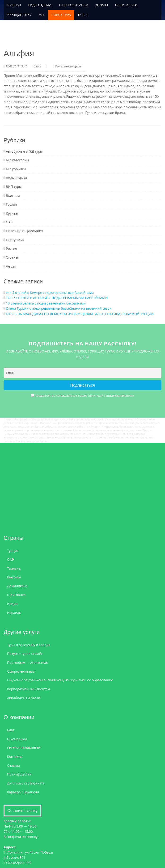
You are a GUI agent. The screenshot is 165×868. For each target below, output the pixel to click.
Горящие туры (19, 15)
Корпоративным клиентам (29, 689)
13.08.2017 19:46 (16, 66)
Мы (41, 15)
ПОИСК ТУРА (61, 15)
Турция (13, 551)
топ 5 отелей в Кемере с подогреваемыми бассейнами (50, 293)
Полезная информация (25, 231)
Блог (11, 730)
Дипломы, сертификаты (26, 783)
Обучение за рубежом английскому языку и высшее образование (60, 680)
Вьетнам (13, 196)
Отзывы (13, 765)
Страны (12, 257)
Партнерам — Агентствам (28, 663)
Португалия (15, 240)
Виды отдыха (40, 5)
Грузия (11, 204)
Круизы (102, 5)
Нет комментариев (68, 66)
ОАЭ (9, 222)
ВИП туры (14, 187)
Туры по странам (73, 5)
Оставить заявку (22, 811)
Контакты (15, 756)
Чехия (11, 266)
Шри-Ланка (16, 595)
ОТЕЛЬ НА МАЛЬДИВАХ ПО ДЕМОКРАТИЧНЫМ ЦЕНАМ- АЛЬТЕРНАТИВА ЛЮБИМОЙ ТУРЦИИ (80, 314)
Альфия (19, 53)
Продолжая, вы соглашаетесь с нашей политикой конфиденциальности (85, 396)
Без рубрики (16, 169)
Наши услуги (126, 5)
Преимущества (19, 774)
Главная (14, 5)
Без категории (17, 160)
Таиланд (14, 568)
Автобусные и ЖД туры (24, 151)
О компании (17, 739)
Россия (11, 249)
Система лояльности (24, 748)
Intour (38, 66)
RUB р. (83, 15)
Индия (12, 604)
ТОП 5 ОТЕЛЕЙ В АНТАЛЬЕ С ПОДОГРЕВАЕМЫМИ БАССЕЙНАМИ (57, 298)
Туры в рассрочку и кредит (29, 645)
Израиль (14, 613)
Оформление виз (21, 671)
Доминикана (17, 586)
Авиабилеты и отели (24, 698)
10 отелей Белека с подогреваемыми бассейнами (46, 303)
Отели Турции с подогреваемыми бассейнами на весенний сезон (59, 308)
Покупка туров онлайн (25, 654)
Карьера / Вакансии (23, 792)
